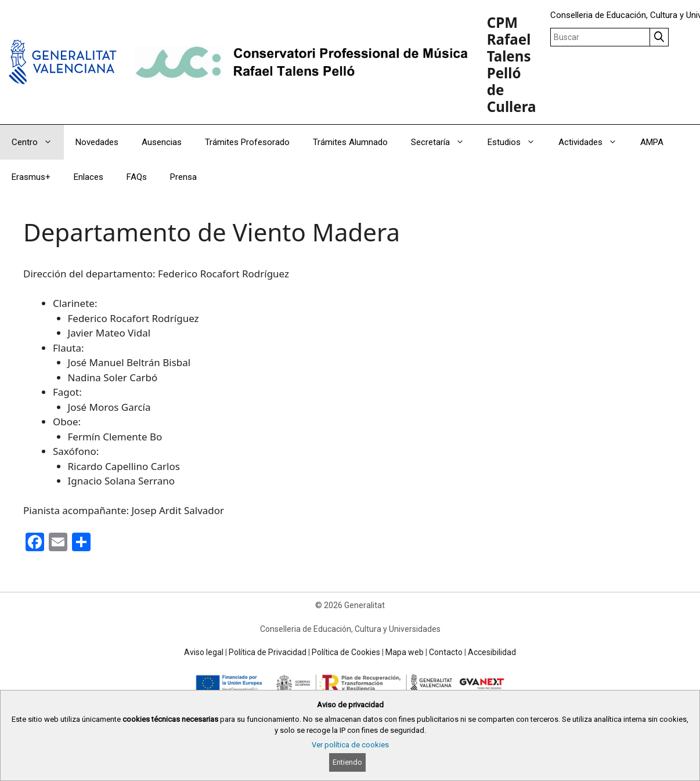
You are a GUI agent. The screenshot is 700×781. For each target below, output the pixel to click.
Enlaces (89, 177)
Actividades (593, 142)
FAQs (137, 177)
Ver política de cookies (350, 745)
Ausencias (162, 142)
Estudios (517, 142)
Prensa (183, 177)
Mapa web (405, 652)
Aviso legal (204, 652)
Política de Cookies (346, 652)
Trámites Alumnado (350, 142)
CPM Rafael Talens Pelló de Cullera (512, 64)
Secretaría (443, 142)
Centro (38, 142)
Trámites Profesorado (247, 142)
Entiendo (347, 763)
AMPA (652, 142)
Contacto (446, 652)
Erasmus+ (31, 177)
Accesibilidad (492, 652)
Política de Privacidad (268, 652)
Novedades (97, 142)
